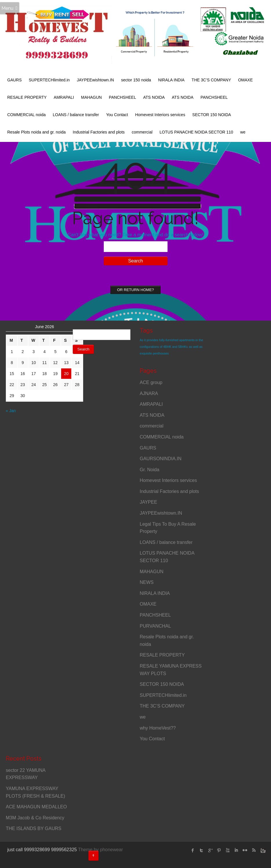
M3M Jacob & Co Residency (35, 818)
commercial (142, 132)
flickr (245, 850)
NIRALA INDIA (171, 80)
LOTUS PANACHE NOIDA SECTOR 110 (197, 132)
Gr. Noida (150, 470)
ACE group (151, 382)
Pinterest (219, 850)
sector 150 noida (136, 80)
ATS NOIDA (154, 97)
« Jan (11, 411)
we (243, 132)
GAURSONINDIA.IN (161, 459)
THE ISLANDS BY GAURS (34, 828)
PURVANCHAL (155, 626)
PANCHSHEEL (123, 97)
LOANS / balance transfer (76, 115)
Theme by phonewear (100, 850)
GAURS (14, 80)
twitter (201, 850)
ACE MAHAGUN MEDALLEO (36, 807)
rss (254, 850)
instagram (262, 850)
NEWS (147, 582)
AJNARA (149, 393)
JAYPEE (148, 502)
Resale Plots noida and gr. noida (37, 132)
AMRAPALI (64, 97)
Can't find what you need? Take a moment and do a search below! (136, 235)
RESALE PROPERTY (27, 97)
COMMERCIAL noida (27, 115)
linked (236, 850)
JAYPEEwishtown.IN (95, 80)
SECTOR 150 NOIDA (212, 115)
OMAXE (245, 80)
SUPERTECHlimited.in (49, 80)
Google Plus (210, 850)
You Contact (117, 115)
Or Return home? (135, 290)
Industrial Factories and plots (99, 132)
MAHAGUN (92, 97)
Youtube (228, 850)
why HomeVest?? (158, 728)
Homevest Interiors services (160, 115)
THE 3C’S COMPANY (211, 80)
